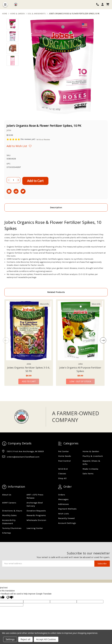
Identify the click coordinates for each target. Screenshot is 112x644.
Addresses (64, 504)
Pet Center (64, 451)
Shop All (62, 478)
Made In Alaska (90, 469)
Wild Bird (63, 469)
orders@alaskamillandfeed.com (23, 457)
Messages (63, 499)
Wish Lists (64, 514)
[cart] (108, 5)
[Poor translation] (10, 598)
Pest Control (64, 461)
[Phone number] (99, 5)
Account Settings (67, 523)
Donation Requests (36, 511)
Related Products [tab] (56, 292)
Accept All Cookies (46, 639)
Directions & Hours (12, 511)
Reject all (25, 639)
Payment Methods (67, 509)
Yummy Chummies (12, 528)
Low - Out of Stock (80, 381)
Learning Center (35, 528)
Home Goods (65, 456)
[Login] (104, 5)
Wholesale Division (36, 520)
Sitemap (6, 533)
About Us (7, 495)
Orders (62, 495)
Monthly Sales (9, 515)
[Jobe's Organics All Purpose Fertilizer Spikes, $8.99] (80, 331)
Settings (10, 639)
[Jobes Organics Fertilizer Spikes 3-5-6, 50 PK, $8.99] (29, 331)
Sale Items (88, 474)
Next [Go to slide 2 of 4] (103, 340)
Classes (62, 474)
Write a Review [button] (43, 140)
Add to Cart (29, 381)
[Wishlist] (31, 146)
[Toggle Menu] (5, 5)
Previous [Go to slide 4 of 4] (6, 340)
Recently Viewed (66, 518)
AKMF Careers (9, 503)
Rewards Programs (36, 515)
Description (56, 207)
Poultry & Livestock (93, 456)
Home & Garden (91, 451)
